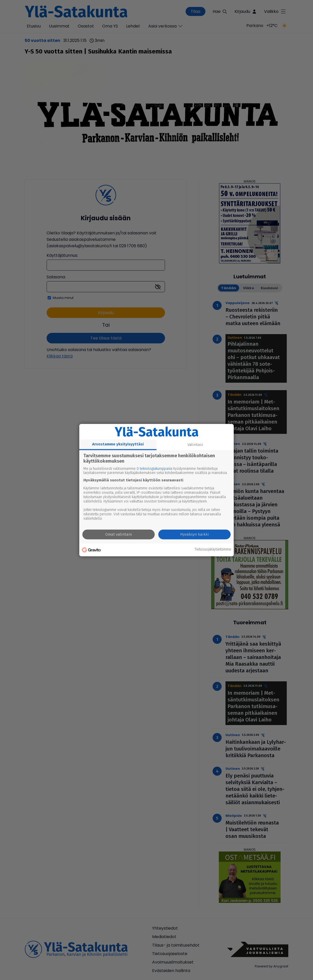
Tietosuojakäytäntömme (213, 550)
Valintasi (195, 445)
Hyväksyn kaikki (195, 534)
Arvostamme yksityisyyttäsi (118, 444)
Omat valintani (119, 534)
